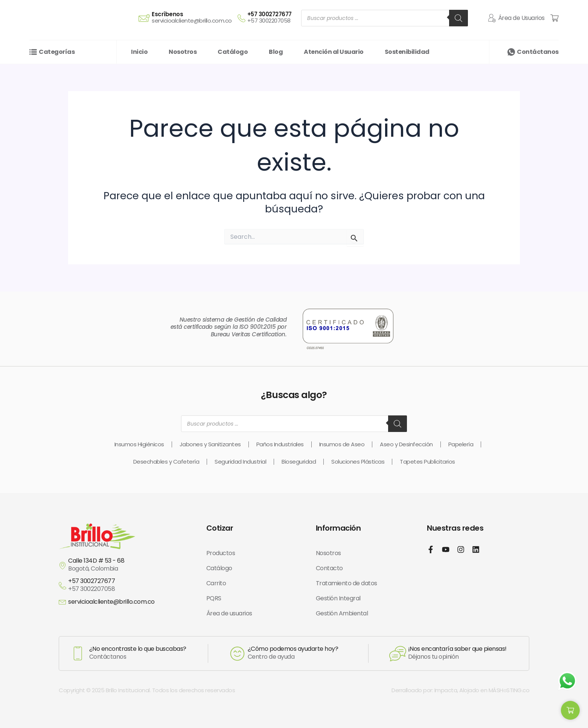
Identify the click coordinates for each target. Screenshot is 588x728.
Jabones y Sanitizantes (210, 444)
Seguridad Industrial (240, 462)
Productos (221, 553)
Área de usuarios (229, 613)
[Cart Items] (554, 18)
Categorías (57, 52)
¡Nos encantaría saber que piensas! (457, 649)
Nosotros (328, 553)
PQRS (214, 598)
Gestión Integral (338, 598)
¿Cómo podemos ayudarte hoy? (293, 649)
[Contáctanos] (511, 52)
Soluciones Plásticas (358, 462)
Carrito (216, 583)
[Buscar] (459, 18)
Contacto (329, 568)
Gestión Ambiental (342, 613)
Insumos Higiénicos (139, 444)
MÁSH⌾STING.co (509, 690)
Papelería (461, 444)
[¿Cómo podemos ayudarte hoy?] (237, 654)
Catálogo (219, 568)
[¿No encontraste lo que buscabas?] (78, 653)
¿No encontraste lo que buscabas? (138, 649)
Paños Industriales (280, 444)
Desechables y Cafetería (166, 462)
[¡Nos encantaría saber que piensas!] (398, 654)
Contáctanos (538, 52)
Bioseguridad (299, 462)
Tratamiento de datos (347, 583)
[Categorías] (33, 52)
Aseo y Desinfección (406, 444)
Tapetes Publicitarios (427, 462)
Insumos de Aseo (342, 444)
